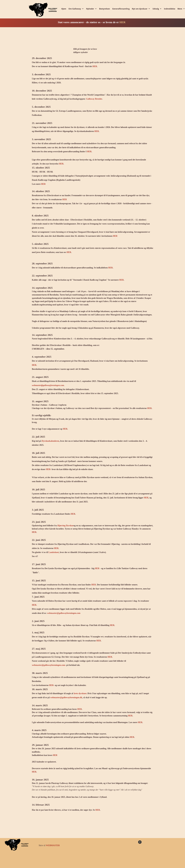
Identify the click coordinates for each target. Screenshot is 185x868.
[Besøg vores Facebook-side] (140, 842)
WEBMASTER (53, 845)
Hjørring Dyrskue (66, 526)
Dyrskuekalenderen (51, 441)
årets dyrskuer (80, 693)
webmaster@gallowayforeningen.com (48, 385)
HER (122, 22)
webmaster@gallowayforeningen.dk (66, 697)
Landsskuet (54, 552)
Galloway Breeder (94, 99)
